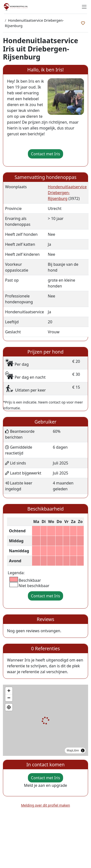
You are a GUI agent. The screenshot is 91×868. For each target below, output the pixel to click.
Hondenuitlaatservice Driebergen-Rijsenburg (67, 193)
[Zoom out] (9, 698)
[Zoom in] (9, 691)
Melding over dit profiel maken (46, 805)
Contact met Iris (46, 154)
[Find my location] (9, 707)
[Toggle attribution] (83, 750)
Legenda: (16, 573)
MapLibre (73, 750)
